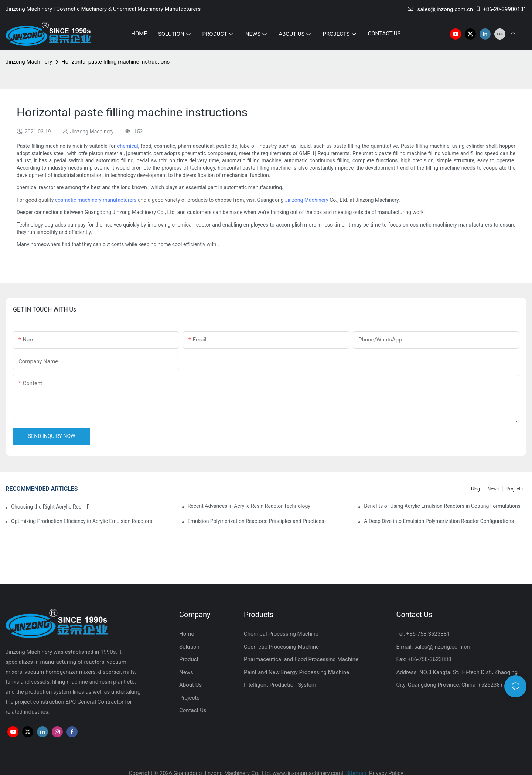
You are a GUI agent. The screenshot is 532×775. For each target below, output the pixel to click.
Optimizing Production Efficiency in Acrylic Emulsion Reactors (82, 521)
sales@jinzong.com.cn (440, 9)
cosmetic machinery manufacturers (96, 200)
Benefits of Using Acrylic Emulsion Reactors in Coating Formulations (442, 506)
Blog (475, 489)
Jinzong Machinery (29, 62)
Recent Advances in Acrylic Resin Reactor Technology (249, 506)
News (493, 489)
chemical (128, 146)
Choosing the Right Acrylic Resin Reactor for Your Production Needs (50, 507)
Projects (515, 489)
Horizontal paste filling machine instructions (115, 62)
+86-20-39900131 (501, 9)
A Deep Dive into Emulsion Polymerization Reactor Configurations (439, 521)
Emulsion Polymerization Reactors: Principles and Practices (256, 521)
